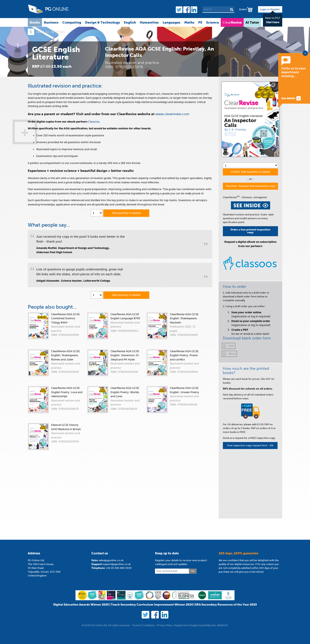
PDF (231, 346)
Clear (232, 22)
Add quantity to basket (126, 213)
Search (232, 10)
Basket (243, 9)
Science (212, 22)
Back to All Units (50, 32)
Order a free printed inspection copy (250, 231)
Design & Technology (103, 22)
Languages (172, 22)
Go (193, 634)
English (130, 22)
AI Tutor (252, 22)
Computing (72, 22)
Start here (273, 22)
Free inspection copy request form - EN (250, 445)
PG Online (48, 9)
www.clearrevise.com (172, 114)
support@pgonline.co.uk (117, 627)
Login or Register (270, 9)
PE (200, 22)
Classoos (94, 122)
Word (232, 354)
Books (35, 22)
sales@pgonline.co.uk (111, 623)
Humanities (149, 22)
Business (51, 22)
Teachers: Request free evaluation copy (250, 186)
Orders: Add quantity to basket (250, 172)
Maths (189, 22)
